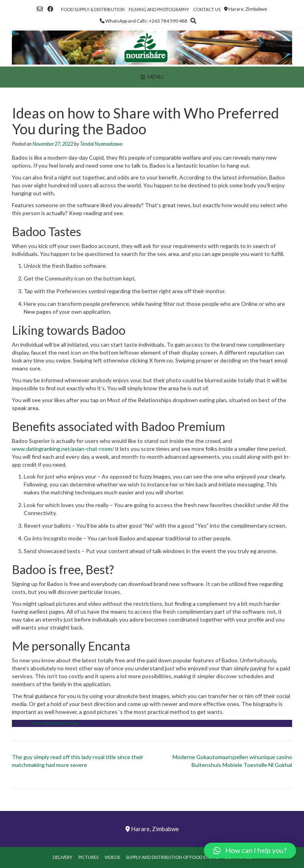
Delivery (63, 857)
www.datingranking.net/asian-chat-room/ (63, 449)
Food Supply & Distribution (93, 9)
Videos (112, 857)
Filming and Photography (159, 9)
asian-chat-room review (55, 723)
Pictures (88, 857)
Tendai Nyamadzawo (101, 144)
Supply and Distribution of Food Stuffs (172, 857)
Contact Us (207, 9)
